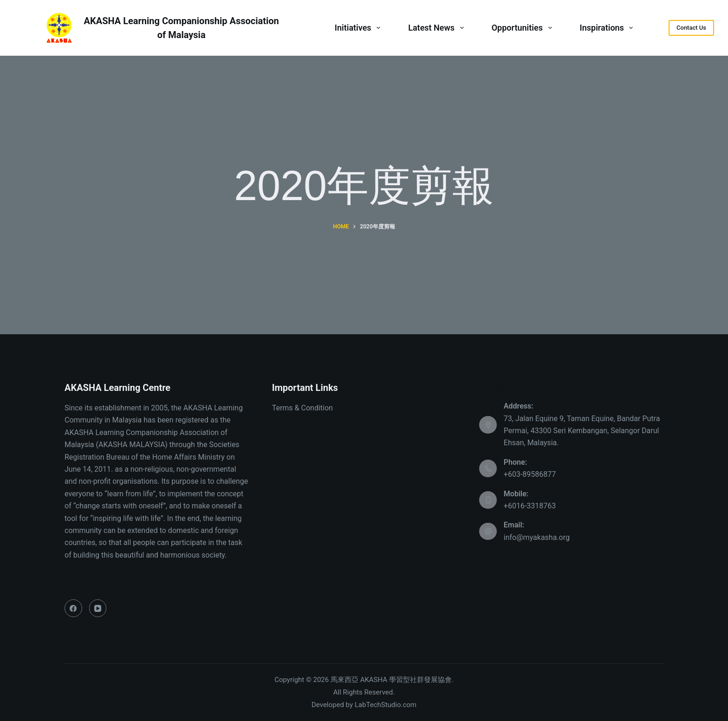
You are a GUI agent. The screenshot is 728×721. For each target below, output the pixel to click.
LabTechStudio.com (386, 705)
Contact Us (691, 28)
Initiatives (359, 28)
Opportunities (524, 28)
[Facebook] (73, 608)
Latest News (438, 28)
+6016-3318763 (530, 506)
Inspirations (608, 28)
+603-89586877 (530, 474)
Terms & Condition (302, 408)
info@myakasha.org (537, 537)
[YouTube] (98, 608)
